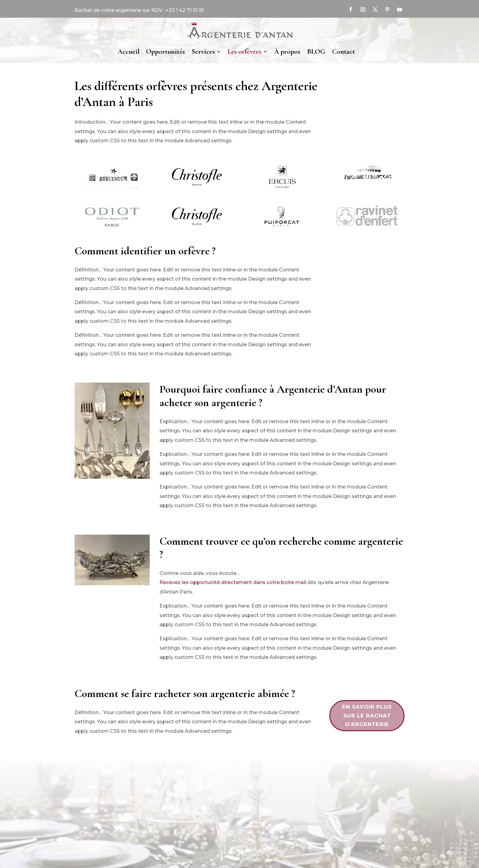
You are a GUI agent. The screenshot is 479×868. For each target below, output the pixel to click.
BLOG (316, 52)
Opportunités (165, 52)
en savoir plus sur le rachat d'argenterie (367, 716)
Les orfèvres (244, 52)
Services (203, 52)
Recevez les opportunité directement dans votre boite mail (233, 582)
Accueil (128, 52)
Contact (344, 52)
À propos (287, 52)
